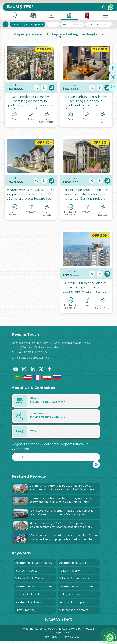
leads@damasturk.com (36, 358)
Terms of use (71, 640)
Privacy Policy (48, 640)
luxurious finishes (73, 24)
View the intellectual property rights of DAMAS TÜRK (54, 632)
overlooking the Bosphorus (28, 24)
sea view (54, 24)
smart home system (99, 24)
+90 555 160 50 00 (34, 352)
